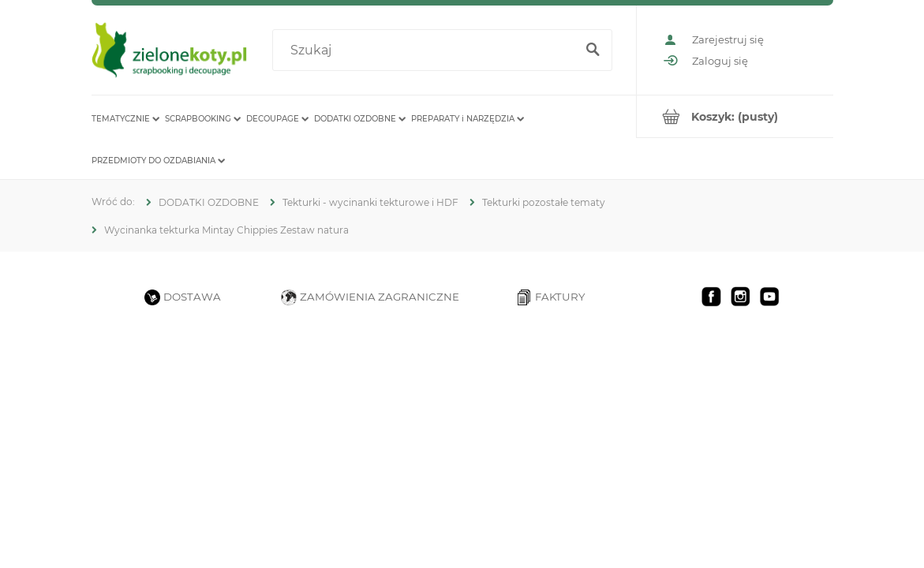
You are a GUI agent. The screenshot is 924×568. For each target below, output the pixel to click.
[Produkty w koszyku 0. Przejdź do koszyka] (735, 116)
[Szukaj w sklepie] (426, 50)
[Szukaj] (593, 50)
